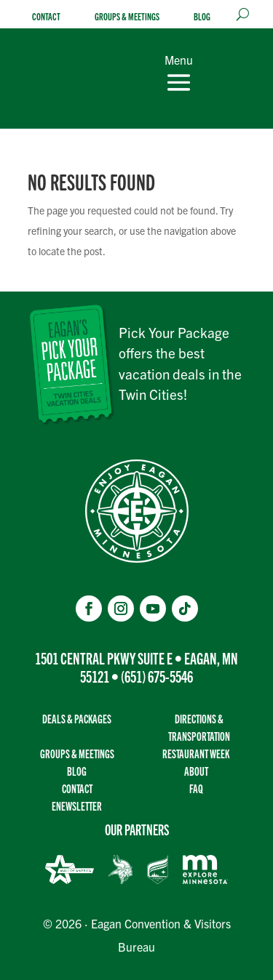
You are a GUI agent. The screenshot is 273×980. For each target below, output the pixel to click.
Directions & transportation (199, 727)
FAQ (196, 788)
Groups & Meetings (127, 16)
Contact (46, 16)
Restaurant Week (196, 754)
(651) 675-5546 (157, 676)
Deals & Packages (77, 719)
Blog (202, 16)
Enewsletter (77, 806)
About (196, 771)
